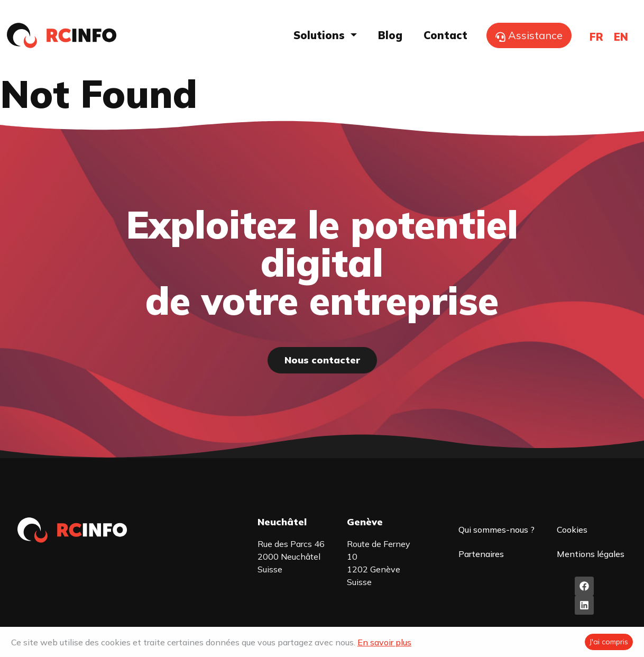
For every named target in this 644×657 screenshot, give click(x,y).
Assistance (529, 35)
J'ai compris (609, 642)
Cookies (572, 530)
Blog (390, 35)
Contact (445, 35)
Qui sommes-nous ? (496, 530)
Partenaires (481, 554)
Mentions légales (590, 554)
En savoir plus (384, 642)
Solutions (321, 35)
